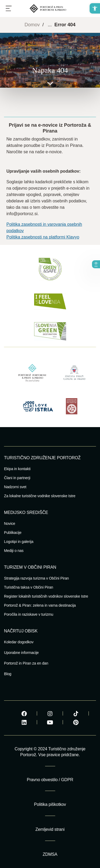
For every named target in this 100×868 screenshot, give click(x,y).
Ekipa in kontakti (17, 469)
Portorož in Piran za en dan (26, 663)
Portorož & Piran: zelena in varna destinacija (40, 605)
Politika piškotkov (50, 804)
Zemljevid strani (50, 829)
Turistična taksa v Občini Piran (29, 587)
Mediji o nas (14, 551)
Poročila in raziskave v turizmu (29, 614)
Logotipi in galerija (19, 542)
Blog (8, 674)
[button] (95, 8)
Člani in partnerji (17, 478)
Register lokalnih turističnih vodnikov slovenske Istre (46, 596)
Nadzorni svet (15, 487)
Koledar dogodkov (19, 642)
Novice (10, 524)
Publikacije (13, 533)
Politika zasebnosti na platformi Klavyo (43, 237)
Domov (32, 25)
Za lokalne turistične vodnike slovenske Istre (40, 496)
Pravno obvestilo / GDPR (50, 780)
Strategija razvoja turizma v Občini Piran (36, 578)
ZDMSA (50, 854)
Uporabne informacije (21, 653)
